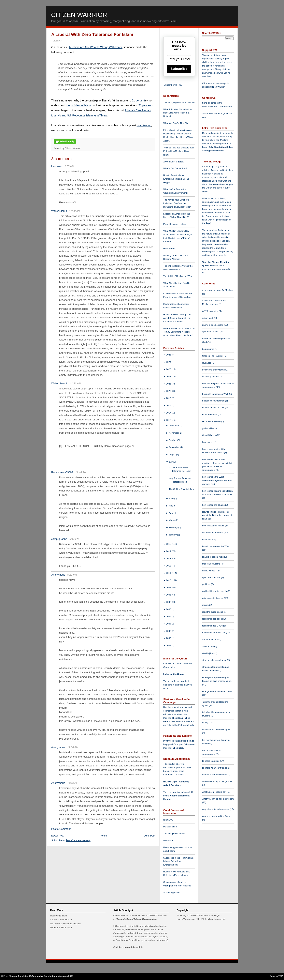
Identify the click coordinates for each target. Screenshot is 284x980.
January (173, 535)
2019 (169, 398)
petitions (207, 584)
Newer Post (57, 836)
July (171, 462)
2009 (169, 587)
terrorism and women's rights (216, 730)
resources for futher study (215, 633)
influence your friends (213, 533)
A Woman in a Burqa (173, 162)
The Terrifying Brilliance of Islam (179, 102)
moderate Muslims (212, 564)
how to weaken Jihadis (214, 526)
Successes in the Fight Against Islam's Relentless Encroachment (178, 861)
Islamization (144, 125)
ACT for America (211, 311)
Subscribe (179, 69)
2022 (169, 376)
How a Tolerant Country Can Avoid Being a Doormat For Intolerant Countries (177, 318)
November (174, 433)
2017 (169, 413)
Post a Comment (61, 829)
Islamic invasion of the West (216, 546)
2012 (169, 566)
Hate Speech (170, 249)
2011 (169, 573)
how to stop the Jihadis (214, 505)
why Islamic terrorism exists (216, 809)
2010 (169, 580)
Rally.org (222, 59)
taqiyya (207, 223)
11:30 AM (75, 211)
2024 (169, 362)
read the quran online (213, 612)
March (172, 520)
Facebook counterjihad (214, 401)
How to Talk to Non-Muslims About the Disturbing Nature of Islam (217, 515)
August (173, 455)
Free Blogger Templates (16, 976)
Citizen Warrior (79, 15)
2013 (169, 559)
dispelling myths (210, 377)
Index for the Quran (173, 674)
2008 (169, 595)
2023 (169, 369)
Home (104, 836)
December (174, 426)
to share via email (211, 761)
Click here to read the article (128, 947)
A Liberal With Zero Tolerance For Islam (92, 34)
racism (206, 605)
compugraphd (59, 539)
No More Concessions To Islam (65, 924)
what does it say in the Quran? (217, 781)
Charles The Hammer (213, 356)
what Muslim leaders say (215, 792)
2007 (169, 602)
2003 (169, 631)
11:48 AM (81, 472)
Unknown (57, 166)
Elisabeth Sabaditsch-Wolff (216, 394)
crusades (207, 363)
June (171, 498)
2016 (169, 420)
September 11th (210, 640)
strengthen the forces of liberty (217, 691)
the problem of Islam (78, 105)
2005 (169, 616)
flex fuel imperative (212, 421)
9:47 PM (74, 539)
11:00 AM (73, 747)
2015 (169, 544)
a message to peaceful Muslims (218, 290)
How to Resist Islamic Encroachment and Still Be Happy (176, 179)
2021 (169, 384)
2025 (169, 355)
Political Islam (170, 827)
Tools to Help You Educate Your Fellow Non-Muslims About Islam (179, 151)
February (174, 527)
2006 (169, 609)
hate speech (208, 442)
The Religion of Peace (174, 834)
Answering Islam (171, 893)
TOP (281, 976)
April (171, 513)
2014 (169, 551)
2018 (169, 405)
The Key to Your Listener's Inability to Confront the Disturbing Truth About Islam (177, 203)
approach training (211, 332)
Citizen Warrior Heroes (61, 920)
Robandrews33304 (62, 472)
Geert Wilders (209, 435)
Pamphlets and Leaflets (175, 224)
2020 (169, 391)
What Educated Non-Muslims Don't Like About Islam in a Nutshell (178, 113)
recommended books (213, 619)
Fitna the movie (210, 415)
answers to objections (213, 325)
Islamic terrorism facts (213, 557)
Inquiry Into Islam (58, 916)
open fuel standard (212, 578)
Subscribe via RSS (173, 85)
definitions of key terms (214, 370)
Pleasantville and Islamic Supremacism (136, 919)
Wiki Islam (168, 840)
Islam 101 (168, 820)
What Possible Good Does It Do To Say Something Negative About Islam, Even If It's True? (179, 332)
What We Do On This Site (176, 123)
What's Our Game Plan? (175, 168)
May (171, 506)
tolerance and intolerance (215, 775)
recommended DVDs (213, 626)
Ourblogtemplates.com (56, 976)
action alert (208, 318)
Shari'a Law (208, 646)
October (173, 440)
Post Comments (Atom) (78, 840)
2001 (169, 645)
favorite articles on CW (214, 408)
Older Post (149, 836)
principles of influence (213, 598)
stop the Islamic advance (215, 660)
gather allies (208, 428)
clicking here (208, 62)
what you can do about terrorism (218, 799)
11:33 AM (76, 383)
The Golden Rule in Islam (181, 489)
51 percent (138, 100)
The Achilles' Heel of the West (178, 276)
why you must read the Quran (217, 816)
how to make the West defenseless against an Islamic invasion (217, 480)
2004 (169, 624)
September (175, 447)
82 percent (145, 105)
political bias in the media (215, 591)
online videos (209, 571)
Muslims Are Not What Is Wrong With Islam (96, 47)
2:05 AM (69, 166)
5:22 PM (72, 575)
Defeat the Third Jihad (61, 927)
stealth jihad (208, 653)
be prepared (208, 349)
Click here (178, 748)
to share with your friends (215, 768)
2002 (169, 638)
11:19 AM (73, 783)
